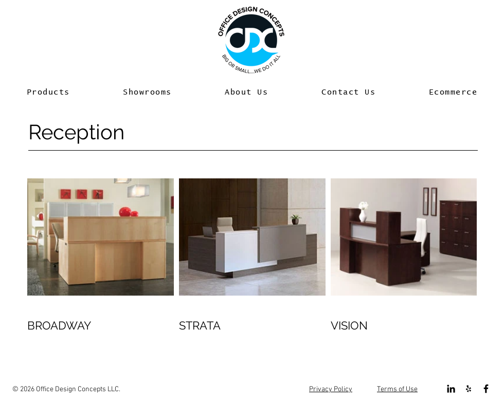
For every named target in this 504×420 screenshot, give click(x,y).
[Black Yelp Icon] (469, 389)
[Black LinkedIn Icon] (451, 389)
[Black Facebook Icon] (486, 389)
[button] (48, 93)
